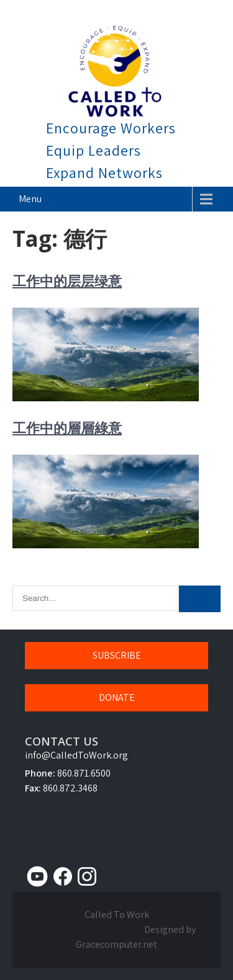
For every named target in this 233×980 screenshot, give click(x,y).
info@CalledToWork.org (76, 755)
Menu (30, 199)
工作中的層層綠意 (67, 427)
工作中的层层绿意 (67, 280)
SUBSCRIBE (117, 655)
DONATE (117, 697)
